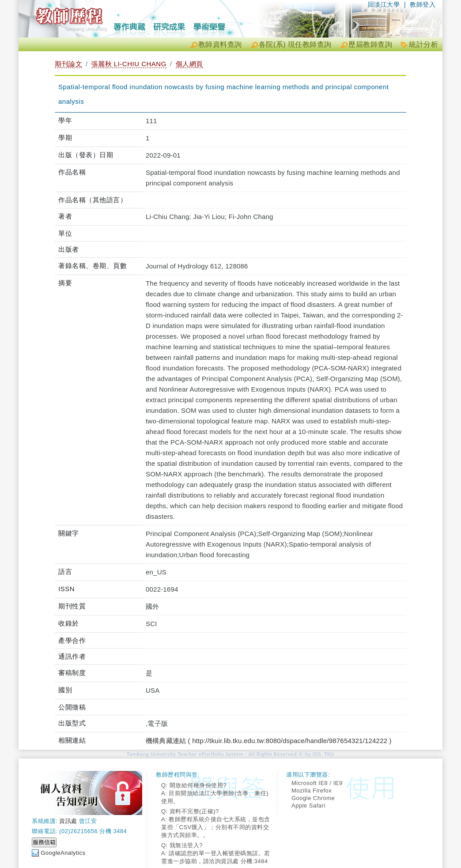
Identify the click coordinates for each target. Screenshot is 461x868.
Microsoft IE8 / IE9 (317, 783)
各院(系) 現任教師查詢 (295, 44)
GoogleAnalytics (63, 853)
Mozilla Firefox (312, 791)
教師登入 (423, 4)
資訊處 (68, 821)
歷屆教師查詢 (370, 44)
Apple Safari (308, 806)
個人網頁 (189, 64)
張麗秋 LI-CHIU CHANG (129, 64)
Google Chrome (313, 798)
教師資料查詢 (220, 44)
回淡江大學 (384, 4)
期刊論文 (68, 64)
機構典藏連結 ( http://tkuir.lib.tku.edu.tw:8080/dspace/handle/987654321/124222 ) (269, 741)
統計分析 (423, 44)
